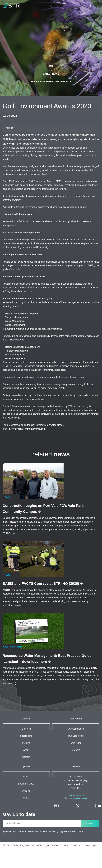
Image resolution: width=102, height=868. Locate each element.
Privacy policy (65, 865)
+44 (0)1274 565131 (77, 811)
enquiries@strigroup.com (77, 814)
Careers (76, 766)
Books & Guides (26, 799)
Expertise (26, 745)
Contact (26, 773)
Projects (26, 758)
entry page (58, 411)
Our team (76, 758)
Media (26, 813)
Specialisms (26, 752)
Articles (26, 806)
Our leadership (76, 752)
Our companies (76, 745)
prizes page (89, 393)
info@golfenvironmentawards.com (30, 444)
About (26, 766)
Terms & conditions (44, 865)
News (26, 792)
